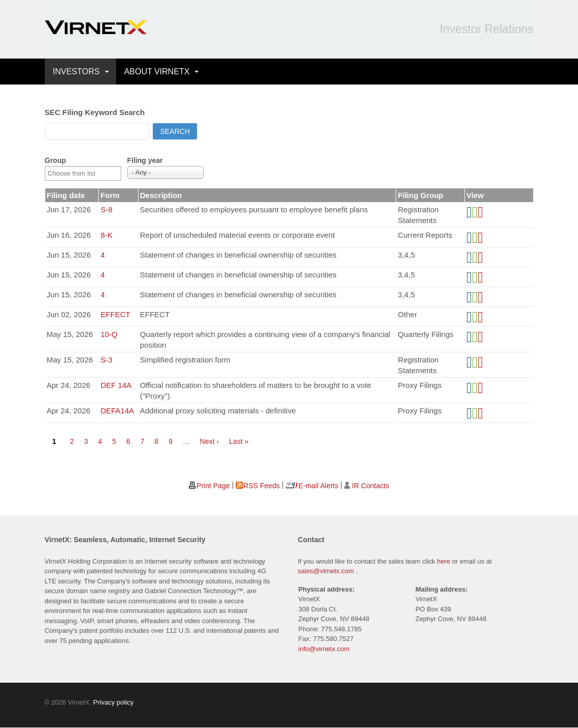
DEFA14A (117, 411)
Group (56, 160)
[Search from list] (78, 173)
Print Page (213, 486)
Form (110, 195)
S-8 (106, 209)
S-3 (106, 360)
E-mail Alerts (319, 486)
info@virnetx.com (324, 649)
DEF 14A (116, 385)
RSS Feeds (262, 486)
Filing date (66, 195)
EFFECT (115, 314)
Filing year (145, 160)
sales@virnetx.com (326, 571)
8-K (106, 235)
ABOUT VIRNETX (157, 72)
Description (161, 195)
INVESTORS (76, 72)
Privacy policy (113, 702)
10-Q (109, 334)
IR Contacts (370, 486)
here (444, 561)
